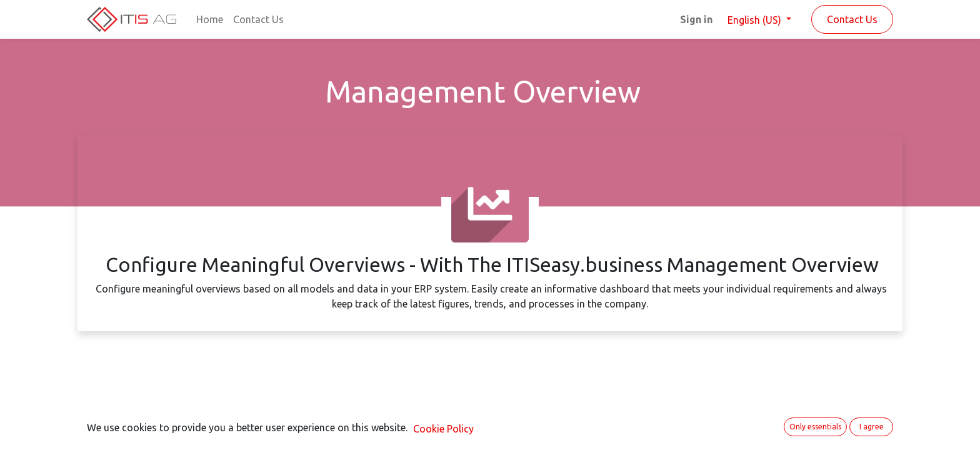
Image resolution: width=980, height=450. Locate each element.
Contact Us (852, 19)
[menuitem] (210, 19)
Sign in (696, 19)
